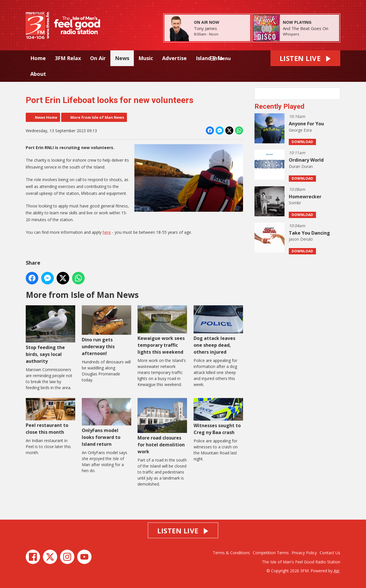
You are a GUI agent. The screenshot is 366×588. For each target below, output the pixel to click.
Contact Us (330, 553)
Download (302, 142)
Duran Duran (301, 166)
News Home (46, 117)
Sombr (295, 203)
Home (38, 58)
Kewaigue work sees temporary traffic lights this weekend (162, 330)
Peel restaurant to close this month (50, 416)
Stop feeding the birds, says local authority (50, 335)
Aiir (337, 571)
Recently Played (280, 106)
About (38, 74)
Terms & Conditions (231, 553)
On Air (98, 58)
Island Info (209, 58)
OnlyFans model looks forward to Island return (107, 422)
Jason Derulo (301, 239)
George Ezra (300, 130)
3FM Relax (68, 58)
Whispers (291, 34)
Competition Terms (271, 553)
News (122, 58)
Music (146, 58)
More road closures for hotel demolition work (162, 426)
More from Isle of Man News (97, 117)
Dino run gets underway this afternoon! (107, 331)
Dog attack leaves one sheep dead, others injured (218, 330)
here (107, 232)
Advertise (174, 58)
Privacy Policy (304, 553)
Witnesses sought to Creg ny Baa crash (218, 417)
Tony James (205, 28)
